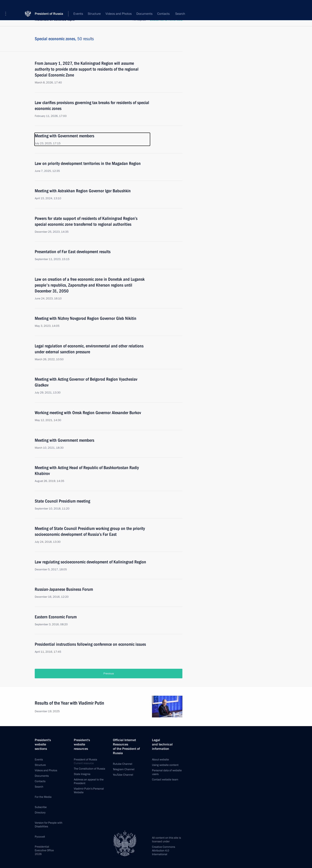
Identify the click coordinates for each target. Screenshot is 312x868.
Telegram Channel (124, 769)
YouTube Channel (123, 775)
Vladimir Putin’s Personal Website (89, 791)
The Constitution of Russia (89, 769)
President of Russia (49, 6)
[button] (7, 7)
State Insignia (82, 774)
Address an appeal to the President (89, 781)
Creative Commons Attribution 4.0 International (163, 851)
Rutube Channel (123, 764)
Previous (109, 674)
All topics (139, 20)
